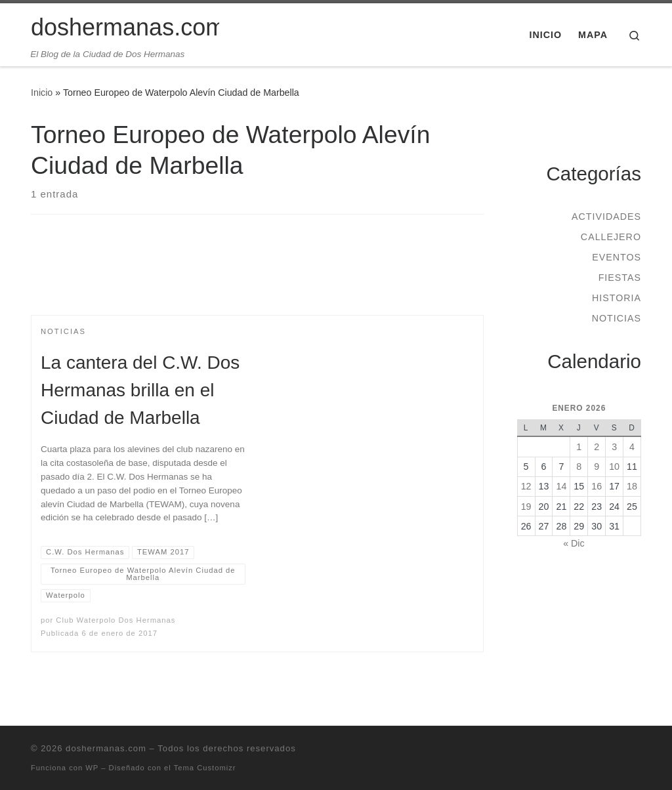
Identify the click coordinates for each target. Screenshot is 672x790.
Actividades (606, 217)
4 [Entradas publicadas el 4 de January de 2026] (632, 447)
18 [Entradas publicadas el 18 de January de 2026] (632, 486)
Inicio (42, 93)
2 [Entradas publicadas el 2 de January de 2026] (597, 447)
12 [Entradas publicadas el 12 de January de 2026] (526, 486)
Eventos (617, 257)
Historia (617, 298)
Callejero (611, 237)
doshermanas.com (106, 748)
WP (92, 768)
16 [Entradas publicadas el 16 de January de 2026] (597, 486)
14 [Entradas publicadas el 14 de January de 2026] (561, 486)
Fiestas (620, 278)
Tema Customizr (205, 768)
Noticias (617, 318)
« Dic (574, 543)
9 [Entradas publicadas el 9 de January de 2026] (597, 467)
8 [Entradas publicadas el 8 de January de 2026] (579, 467)
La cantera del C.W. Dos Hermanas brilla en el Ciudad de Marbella (140, 390)
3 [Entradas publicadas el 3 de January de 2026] (614, 447)
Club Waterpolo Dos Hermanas (115, 620)
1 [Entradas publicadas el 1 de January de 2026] (579, 447)
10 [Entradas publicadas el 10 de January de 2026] (614, 467)
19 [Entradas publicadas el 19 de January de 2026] (526, 507)
